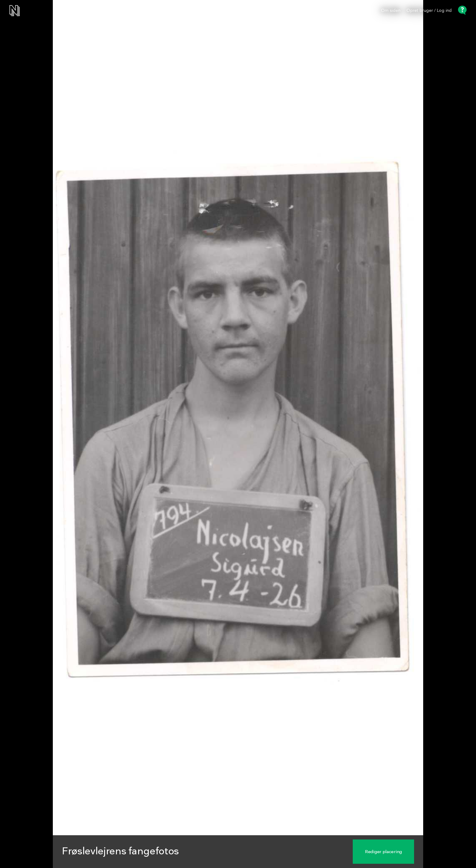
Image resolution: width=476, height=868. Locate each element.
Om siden (391, 11)
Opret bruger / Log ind (429, 11)
